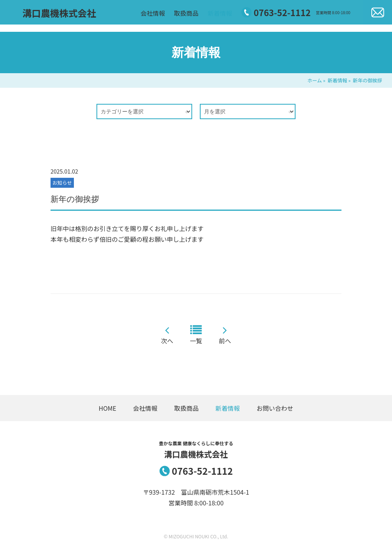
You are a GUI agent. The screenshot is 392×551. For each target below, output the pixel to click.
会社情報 (160, 16)
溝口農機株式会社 (52, 17)
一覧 (196, 341)
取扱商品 (193, 16)
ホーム (315, 80)
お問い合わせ (275, 408)
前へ (225, 341)
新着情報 (227, 16)
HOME (108, 408)
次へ (167, 341)
